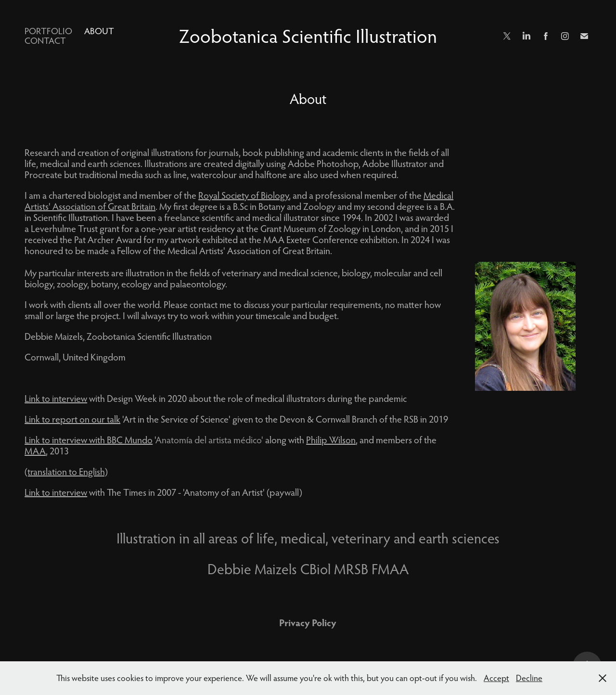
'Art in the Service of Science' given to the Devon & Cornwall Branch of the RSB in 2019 (236, 419)
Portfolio (48, 31)
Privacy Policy (308, 622)
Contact (45, 40)
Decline (529, 678)
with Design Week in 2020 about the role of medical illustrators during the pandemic (216, 398)
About (99, 31)
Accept (496, 678)
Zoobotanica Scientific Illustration (308, 36)
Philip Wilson (331, 440)
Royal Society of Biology (244, 195)
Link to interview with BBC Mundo (89, 440)
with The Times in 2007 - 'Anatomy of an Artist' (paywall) (178, 492)
